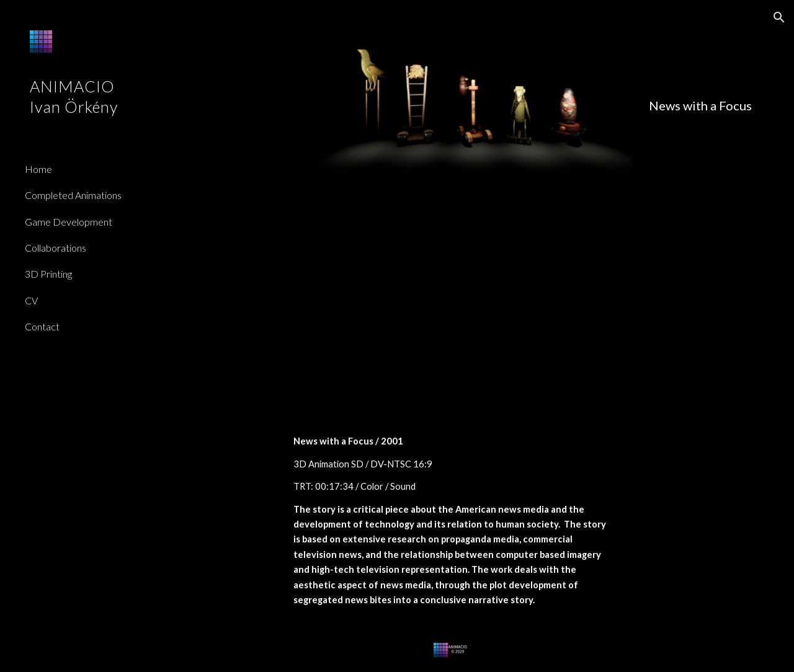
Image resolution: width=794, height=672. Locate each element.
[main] (475, 106)
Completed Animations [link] (73, 195)
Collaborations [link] (56, 248)
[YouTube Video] (450, 312)
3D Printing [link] (48, 274)
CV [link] (31, 300)
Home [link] (38, 169)
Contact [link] (42, 326)
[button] (779, 17)
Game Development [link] (69, 222)
